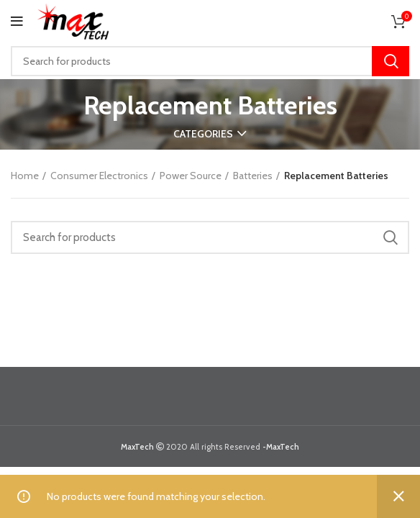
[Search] (210, 61)
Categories (203, 134)
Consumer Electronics (99, 176)
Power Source (191, 176)
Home (25, 176)
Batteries (253, 176)
